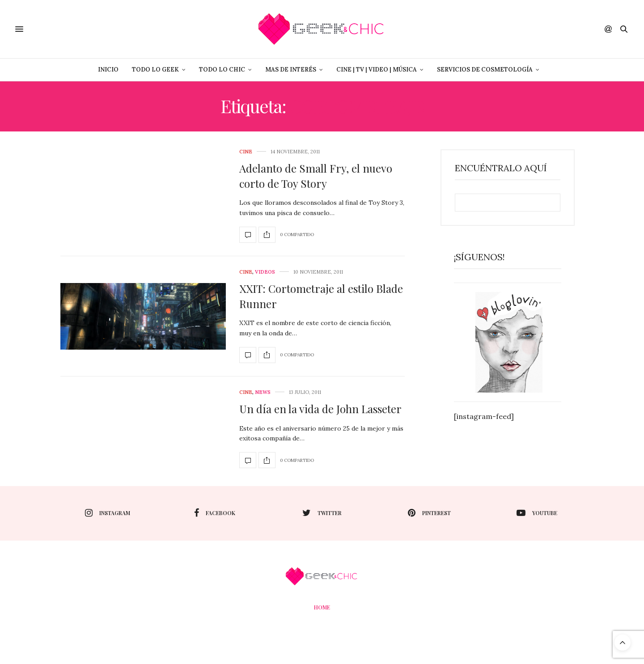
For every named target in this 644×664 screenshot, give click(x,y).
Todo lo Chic (222, 70)
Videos (265, 272)
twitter (322, 513)
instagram (108, 513)
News (263, 392)
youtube (537, 513)
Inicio (108, 70)
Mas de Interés (291, 70)
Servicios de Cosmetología (485, 70)
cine (246, 152)
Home (322, 607)
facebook (215, 513)
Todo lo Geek (155, 70)
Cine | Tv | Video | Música (377, 70)
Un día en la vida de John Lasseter (320, 409)
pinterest (429, 513)
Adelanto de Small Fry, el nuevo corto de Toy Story (316, 176)
